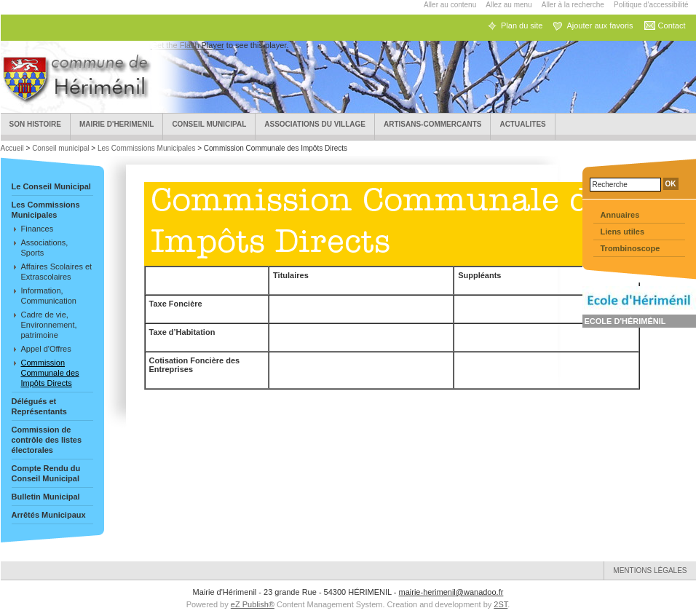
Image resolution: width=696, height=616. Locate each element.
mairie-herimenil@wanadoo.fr (451, 592)
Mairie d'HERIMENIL (116, 124)
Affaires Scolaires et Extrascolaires (57, 272)
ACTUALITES (522, 124)
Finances (37, 229)
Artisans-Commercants (432, 124)
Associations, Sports (45, 248)
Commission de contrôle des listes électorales (47, 440)
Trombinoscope (630, 248)
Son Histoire (36, 124)
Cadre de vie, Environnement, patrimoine (49, 325)
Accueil (13, 148)
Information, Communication (49, 296)
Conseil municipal (209, 124)
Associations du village (315, 124)
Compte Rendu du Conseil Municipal (46, 473)
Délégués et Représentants (39, 406)
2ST (501, 604)
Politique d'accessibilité (651, 5)
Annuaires (620, 215)
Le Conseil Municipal (51, 186)
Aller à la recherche (573, 5)
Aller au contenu (450, 5)
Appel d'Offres (46, 349)
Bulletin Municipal (46, 497)
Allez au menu (509, 5)
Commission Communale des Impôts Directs (50, 373)
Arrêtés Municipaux (49, 515)
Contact (672, 25)
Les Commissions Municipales (147, 148)
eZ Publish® (253, 604)
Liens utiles (623, 232)
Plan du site (522, 25)
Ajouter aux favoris (600, 25)
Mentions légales (650, 570)
